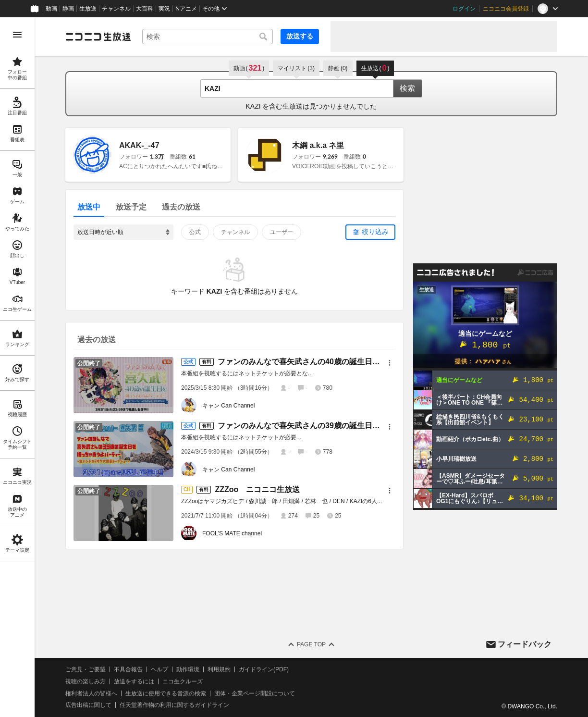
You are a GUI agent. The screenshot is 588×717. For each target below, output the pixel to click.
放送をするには (134, 681)
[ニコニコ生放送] (98, 37)
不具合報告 (128, 669)
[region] (17, 367)
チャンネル (116, 9)
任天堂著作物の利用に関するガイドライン (174, 705)
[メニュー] (390, 363)
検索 (407, 88)
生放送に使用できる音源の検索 (166, 693)
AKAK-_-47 (139, 145)
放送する (300, 36)
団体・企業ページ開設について (255, 693)
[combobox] (208, 37)
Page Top (311, 644)
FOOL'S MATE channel (232, 533)
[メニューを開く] (17, 35)
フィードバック (525, 644)
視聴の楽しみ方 (86, 681)
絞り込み (375, 232)
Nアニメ (186, 9)
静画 (68, 9)
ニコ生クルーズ (183, 681)
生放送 (88, 9)
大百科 (145, 9)
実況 (164, 9)
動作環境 (188, 669)
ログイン (464, 9)
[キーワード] (208, 37)
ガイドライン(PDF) (264, 669)
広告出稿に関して (88, 705)
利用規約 (219, 669)
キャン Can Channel (228, 406)
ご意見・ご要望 (86, 669)
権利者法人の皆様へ (91, 693)
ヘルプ (159, 669)
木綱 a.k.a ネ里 (318, 145)
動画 (51, 9)
